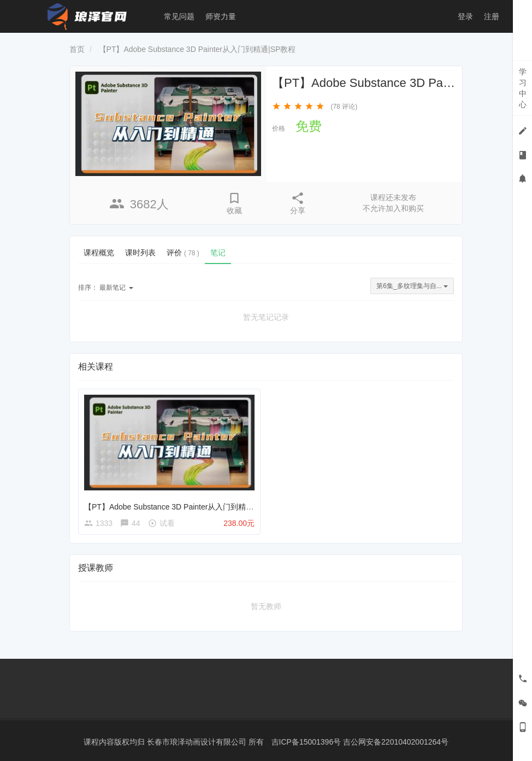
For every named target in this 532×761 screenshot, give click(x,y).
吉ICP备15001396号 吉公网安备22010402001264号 (360, 742)
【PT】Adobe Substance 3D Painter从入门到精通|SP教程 (183, 507)
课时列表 (140, 253)
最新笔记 (106, 288)
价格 (279, 128)
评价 (183, 253)
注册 (492, 16)
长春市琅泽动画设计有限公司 (198, 742)
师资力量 (221, 16)
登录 (465, 16)
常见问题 (179, 16)
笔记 (218, 253)
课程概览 (99, 253)
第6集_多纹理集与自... (412, 286)
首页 (77, 49)
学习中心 (523, 88)
